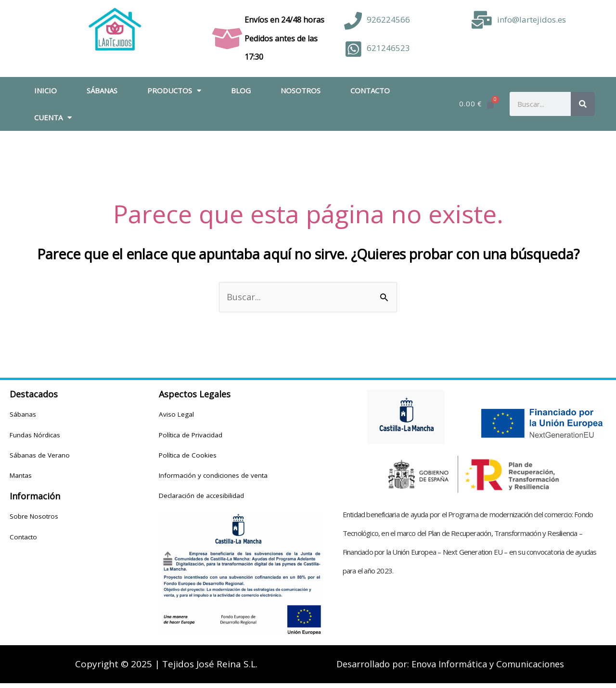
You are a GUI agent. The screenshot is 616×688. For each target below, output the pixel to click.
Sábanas (102, 90)
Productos (174, 91)
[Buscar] (583, 104)
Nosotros (301, 90)
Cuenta (53, 118)
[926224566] (353, 21)
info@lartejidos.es (532, 19)
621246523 (388, 48)
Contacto (370, 90)
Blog (241, 90)
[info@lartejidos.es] (482, 20)
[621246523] (353, 49)
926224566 (388, 19)
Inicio (45, 90)
